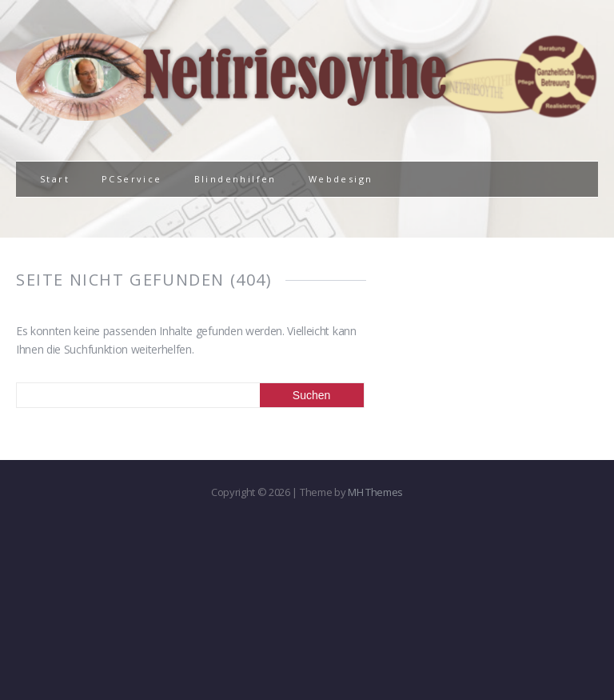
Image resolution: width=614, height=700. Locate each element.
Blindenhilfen (235, 179)
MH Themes (375, 492)
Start (55, 179)
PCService (132, 179)
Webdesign (341, 179)
